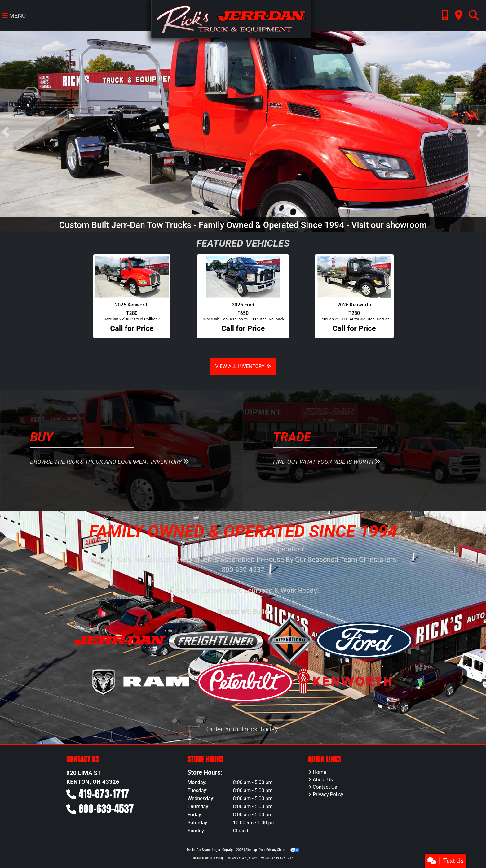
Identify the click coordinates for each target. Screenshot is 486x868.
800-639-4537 (106, 809)
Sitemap (251, 850)
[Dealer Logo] (231, 19)
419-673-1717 (104, 794)
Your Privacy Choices (279, 850)
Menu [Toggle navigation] (14, 16)
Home (319, 772)
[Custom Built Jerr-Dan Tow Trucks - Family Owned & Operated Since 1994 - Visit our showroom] (243, 131)
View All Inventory (243, 366)
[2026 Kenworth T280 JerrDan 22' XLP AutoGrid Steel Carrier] (354, 277)
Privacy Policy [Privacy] (328, 794)
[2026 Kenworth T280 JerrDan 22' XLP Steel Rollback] (132, 277)
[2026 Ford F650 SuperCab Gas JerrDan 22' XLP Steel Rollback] (243, 277)
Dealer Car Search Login (203, 850)
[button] (5, 132)
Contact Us (325, 787)
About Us (323, 780)
